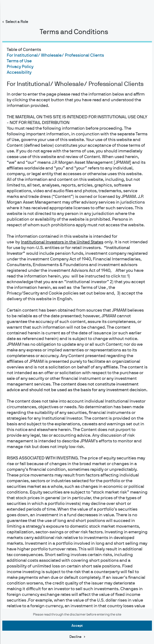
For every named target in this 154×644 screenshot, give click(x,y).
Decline (75, 637)
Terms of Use (19, 61)
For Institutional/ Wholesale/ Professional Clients (55, 55)
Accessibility (19, 72)
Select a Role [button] (17, 22)
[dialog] (77, 322)
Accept (77, 626)
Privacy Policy (20, 67)
